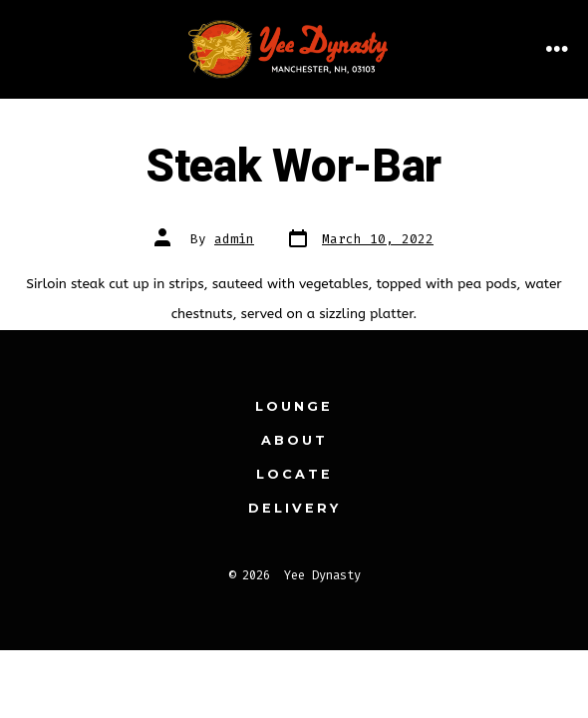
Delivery (294, 508)
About (294, 440)
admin (234, 239)
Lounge (294, 406)
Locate (294, 474)
